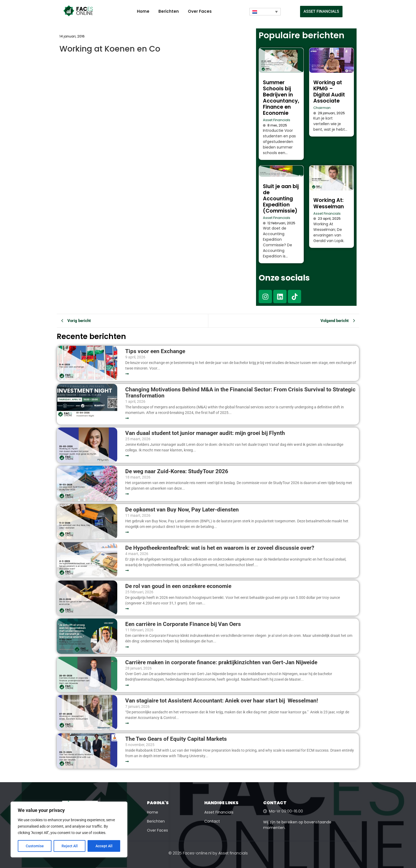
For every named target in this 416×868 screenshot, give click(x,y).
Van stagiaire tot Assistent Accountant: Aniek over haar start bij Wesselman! (222, 701)
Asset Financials (277, 120)
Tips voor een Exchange (155, 351)
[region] (69, 829)
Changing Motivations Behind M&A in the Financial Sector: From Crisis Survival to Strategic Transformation (240, 393)
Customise (35, 846)
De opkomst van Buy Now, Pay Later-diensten (182, 510)
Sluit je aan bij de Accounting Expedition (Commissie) (281, 199)
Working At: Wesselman (329, 203)
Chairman (322, 108)
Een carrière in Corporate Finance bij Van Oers (184, 624)
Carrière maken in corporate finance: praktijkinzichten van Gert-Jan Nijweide (221, 662)
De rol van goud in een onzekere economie (178, 586)
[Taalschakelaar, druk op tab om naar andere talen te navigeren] (265, 12)
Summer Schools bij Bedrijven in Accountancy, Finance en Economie (281, 98)
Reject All (70, 846)
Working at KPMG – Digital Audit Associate (329, 92)
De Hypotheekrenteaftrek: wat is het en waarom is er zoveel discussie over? (220, 548)
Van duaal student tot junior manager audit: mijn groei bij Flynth (205, 433)
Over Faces (200, 11)
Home (143, 11)
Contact (212, 821)
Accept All (104, 846)
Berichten (169, 11)
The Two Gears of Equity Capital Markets (176, 739)
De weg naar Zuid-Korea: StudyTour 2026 (177, 471)
